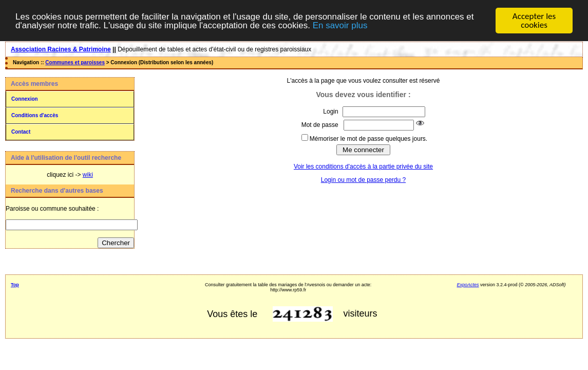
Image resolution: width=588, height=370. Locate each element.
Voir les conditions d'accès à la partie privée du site (363, 166)
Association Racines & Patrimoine (61, 49)
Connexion (25, 99)
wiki (88, 175)
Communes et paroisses (75, 62)
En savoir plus (340, 25)
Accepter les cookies (534, 21)
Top (15, 285)
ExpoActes (468, 285)
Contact (21, 132)
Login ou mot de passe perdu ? (363, 180)
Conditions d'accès (35, 115)
